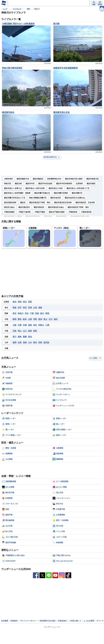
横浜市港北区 (39, 207)
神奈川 (21, 313)
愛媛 (25, 337)
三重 (47, 325)
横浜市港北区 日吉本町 (85, 203)
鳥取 (35, 331)
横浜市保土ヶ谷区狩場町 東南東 (17, 193)
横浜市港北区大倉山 (56, 207)
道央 (14, 302)
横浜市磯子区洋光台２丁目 (15, 198)
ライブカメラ (17, 9)
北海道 (6, 302)
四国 (6, 337)
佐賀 (20, 342)
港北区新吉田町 (10, 203)
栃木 (42, 313)
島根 (30, 331)
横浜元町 (18, 184)
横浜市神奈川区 (93, 179)
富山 (45, 319)
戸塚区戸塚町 (40, 212)
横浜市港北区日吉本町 (63, 203)
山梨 (30, 319)
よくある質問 (89, 621)
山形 (35, 308)
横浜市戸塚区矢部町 (57, 212)
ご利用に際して (75, 621)
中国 (6, 331)
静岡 (14, 319)
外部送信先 (62, 621)
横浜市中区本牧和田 (64, 184)
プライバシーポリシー (29, 621)
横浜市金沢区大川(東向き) (75, 198)
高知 (30, 337)
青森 (14, 308)
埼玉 (27, 313)
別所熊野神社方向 (54, 179)
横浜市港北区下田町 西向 (40, 203)
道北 (25, 302)
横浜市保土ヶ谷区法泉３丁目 (78, 188)
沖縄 (6, 348)
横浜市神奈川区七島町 (74, 179)
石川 (51, 319)
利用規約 (14, 621)
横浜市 (23, 203)
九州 (6, 343)
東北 (6, 308)
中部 (6, 319)
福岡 (14, 342)
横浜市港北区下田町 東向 (78, 207)
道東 (30, 302)
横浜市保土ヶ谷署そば (13, 188)
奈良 (35, 325)
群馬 (47, 313)
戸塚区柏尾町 (9, 212)
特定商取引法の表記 (48, 621)
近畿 (6, 325)
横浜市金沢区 (56, 198)
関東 (28, 9)
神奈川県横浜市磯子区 (38, 198)
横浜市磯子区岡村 (61, 193)
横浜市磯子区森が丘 (42, 193)
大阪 (14, 325)
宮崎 (40, 342)
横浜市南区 (91, 184)
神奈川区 (8, 184)
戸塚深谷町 (73, 212)
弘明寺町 (79, 184)
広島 (14, 331)
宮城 (30, 308)
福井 (56, 319)
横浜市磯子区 (77, 193)
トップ (5, 9)
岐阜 (25, 319)
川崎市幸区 (8, 179)
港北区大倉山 (9, 207)
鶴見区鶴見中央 (23, 179)
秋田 (25, 308)
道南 (20, 302)
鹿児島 (46, 342)
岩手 (20, 308)
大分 (30, 342)
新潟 (40, 319)
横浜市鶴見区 (38, 179)
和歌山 (41, 325)
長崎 (25, 342)
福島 (40, 308)
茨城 (37, 313)
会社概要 (5, 621)
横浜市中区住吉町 (45, 184)
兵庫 (20, 325)
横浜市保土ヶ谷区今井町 (35, 188)
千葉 (32, 313)
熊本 (35, 342)
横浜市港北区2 (24, 207)
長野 (35, 319)
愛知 (20, 319)
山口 (25, 331)
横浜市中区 (30, 184)
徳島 (20, 337)
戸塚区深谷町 (86, 212)
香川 (14, 337)
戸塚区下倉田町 (25, 212)
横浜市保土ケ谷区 (56, 188)
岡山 (20, 331)
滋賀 (30, 325)
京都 (25, 325)
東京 (14, 313)
